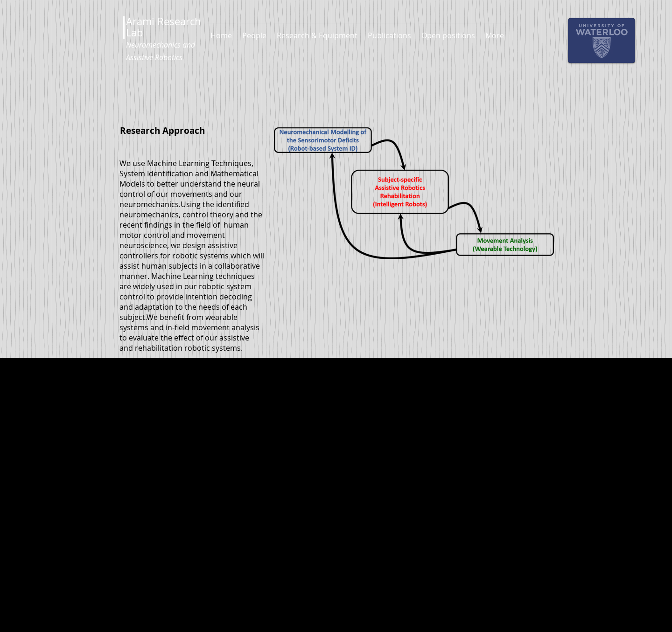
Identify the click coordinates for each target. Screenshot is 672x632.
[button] (254, 31)
